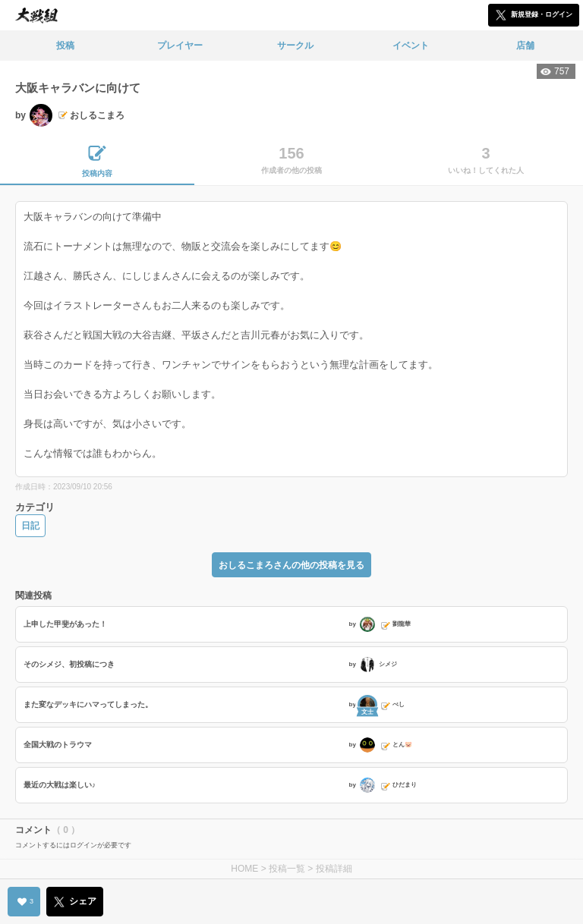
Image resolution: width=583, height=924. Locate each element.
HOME (244, 869)
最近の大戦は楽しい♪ (60, 785)
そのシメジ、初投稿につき (69, 664)
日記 (30, 526)
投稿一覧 (287, 869)
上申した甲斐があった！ (65, 624)
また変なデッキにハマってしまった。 (88, 704)
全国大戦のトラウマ (58, 745)
